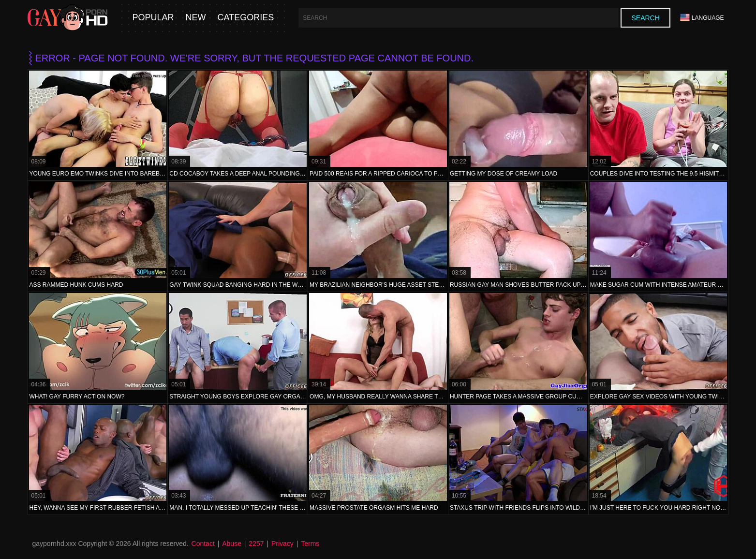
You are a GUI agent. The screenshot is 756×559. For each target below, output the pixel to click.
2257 (256, 544)
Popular (153, 18)
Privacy (282, 544)
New (196, 18)
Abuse (232, 544)
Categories (246, 18)
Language (702, 18)
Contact (203, 544)
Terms (310, 544)
